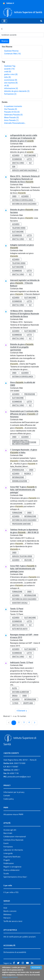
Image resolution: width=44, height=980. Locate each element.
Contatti (7, 795)
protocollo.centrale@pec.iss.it (19, 777)
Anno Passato (11, 120)
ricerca (28, 474)
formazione (10, 94)
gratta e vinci (11, 74)
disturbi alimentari (20, 692)
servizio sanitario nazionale (24, 170)
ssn (14, 167)
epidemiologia (18, 470)
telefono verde (19, 228)
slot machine (11, 83)
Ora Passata (11, 109)
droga (15, 696)
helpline (28, 560)
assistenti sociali (20, 603)
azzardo (9, 69)
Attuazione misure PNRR (13, 814)
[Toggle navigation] (4, 21)
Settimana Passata (13, 115)
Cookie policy (9, 799)
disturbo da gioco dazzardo (17, 91)
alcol (15, 688)
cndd (8, 72)
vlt (7, 86)
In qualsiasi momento (13, 106)
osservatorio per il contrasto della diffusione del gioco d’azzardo (24, 442)
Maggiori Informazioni (10, 977)
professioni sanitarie (21, 524)
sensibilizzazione (20, 481)
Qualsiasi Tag (10, 66)
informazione (11, 88)
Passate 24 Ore (12, 112)
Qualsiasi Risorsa (11, 51)
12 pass (15, 703)
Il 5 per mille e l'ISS (11, 892)
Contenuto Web (12, 54)
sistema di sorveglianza (23, 200)
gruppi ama (28, 703)
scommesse (11, 80)
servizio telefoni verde (22, 556)
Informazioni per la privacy (14, 792)
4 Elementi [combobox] (23, 711)
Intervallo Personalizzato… (15, 123)
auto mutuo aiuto (20, 629)
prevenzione (30, 394)
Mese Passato (11, 117)
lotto (7, 77)
